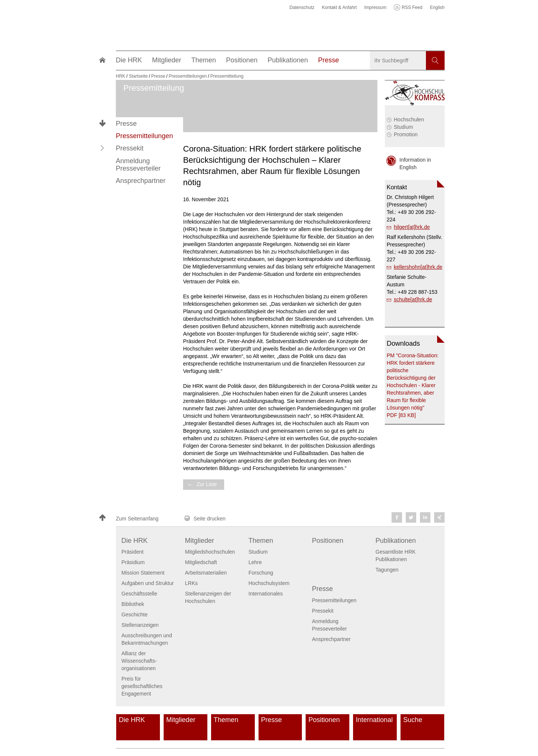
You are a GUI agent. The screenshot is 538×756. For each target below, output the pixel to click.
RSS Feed (412, 7)
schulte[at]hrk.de (413, 299)
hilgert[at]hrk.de (412, 227)
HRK (120, 76)
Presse (126, 124)
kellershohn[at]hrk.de (418, 267)
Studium (403, 127)
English (437, 7)
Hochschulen (409, 119)
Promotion (406, 134)
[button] (102, 148)
